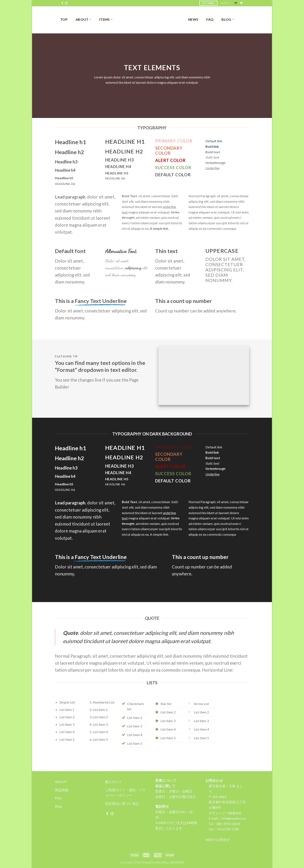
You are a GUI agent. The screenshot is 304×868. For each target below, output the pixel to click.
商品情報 (62, 790)
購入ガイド (114, 782)
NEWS (193, 19)
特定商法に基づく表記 (122, 803)
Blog (58, 806)
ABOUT (83, 19)
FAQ (210, 19)
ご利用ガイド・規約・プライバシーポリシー (125, 793)
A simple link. (159, 228)
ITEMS (106, 19)
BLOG (228, 19)
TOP (64, 19)
